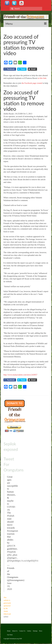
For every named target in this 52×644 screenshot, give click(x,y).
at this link (42, 78)
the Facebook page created (32, 83)
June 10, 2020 (9, 586)
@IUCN (11, 546)
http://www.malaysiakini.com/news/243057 (20, 375)
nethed (6, 617)
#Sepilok (11, 552)
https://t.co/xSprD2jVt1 (27, 561)
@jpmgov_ (12, 558)
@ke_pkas (12, 555)
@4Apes (11, 561)
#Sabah (11, 516)
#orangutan (13, 531)
